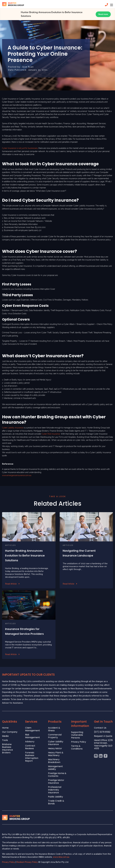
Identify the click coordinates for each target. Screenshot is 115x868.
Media (5, 736)
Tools (5, 740)
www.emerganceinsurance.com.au (17, 475)
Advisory (30, 742)
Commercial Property (55, 736)
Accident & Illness (54, 729)
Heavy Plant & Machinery (56, 754)
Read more (103, 14)
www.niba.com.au (61, 857)
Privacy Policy (79, 742)
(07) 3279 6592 (102, 732)
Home (5, 728)
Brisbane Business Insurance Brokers (7, 749)
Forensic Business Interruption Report (32, 757)
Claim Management (33, 729)
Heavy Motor (55, 749)
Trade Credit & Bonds (56, 802)
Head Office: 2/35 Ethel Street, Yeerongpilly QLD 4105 (103, 744)
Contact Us (100, 728)
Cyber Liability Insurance (13, 428)
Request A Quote (103, 736)
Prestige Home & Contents (57, 775)
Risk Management (33, 736)
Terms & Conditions (77, 747)
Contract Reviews (30, 747)
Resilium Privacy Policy (27, 862)
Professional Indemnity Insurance (55, 790)
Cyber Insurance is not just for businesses (20, 148)
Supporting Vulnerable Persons (77, 735)
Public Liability (55, 797)
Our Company (10, 732)
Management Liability (55, 768)
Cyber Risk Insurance (51, 434)
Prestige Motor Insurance (56, 782)
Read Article (11, 596)
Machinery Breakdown (54, 761)
